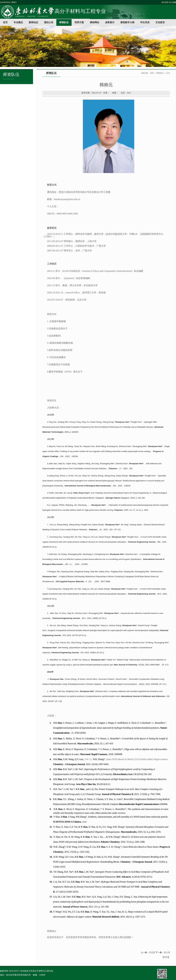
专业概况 (18, 22)
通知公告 (49, 22)
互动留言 (160, 22)
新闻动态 (33, 22)
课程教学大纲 (127, 22)
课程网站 (94, 22)
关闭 (166, 957)
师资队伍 (64, 22)
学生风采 (145, 22)
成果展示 (110, 22)
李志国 (152, 952)
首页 (5, 22)
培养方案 (79, 22)
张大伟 (167, 952)
